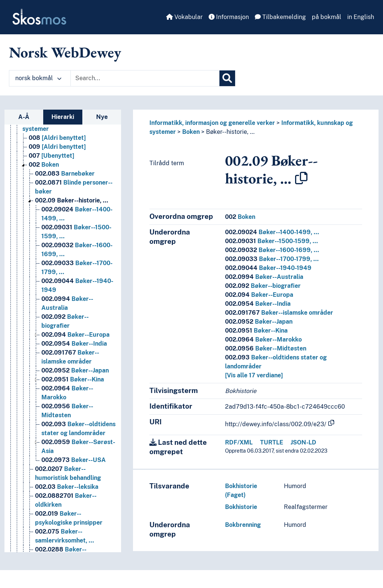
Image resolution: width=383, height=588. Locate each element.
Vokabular (184, 17)
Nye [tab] (102, 117)
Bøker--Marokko (263, 339)
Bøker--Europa (259, 295)
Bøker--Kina (256, 331)
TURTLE (272, 442)
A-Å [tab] (24, 117)
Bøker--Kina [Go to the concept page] (73, 379)
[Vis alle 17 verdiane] (254, 375)
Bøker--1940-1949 (268, 268)
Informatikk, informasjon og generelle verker (212, 123)
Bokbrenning (243, 525)
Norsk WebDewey (65, 52)
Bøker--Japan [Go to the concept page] (75, 370)
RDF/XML (239, 442)
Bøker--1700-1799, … (272, 259)
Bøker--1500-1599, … (271, 241)
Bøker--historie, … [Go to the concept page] (72, 200)
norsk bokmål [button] (38, 78)
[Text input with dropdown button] (145, 78)
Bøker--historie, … (230, 132)
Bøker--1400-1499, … (272, 232)
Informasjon (229, 17)
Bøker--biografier (263, 286)
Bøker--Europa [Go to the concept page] (75, 335)
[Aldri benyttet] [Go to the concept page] (57, 138)
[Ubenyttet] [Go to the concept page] (51, 156)
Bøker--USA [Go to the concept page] (74, 460)
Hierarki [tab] (63, 117)
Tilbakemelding (280, 17)
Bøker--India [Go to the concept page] (74, 344)
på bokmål (327, 17)
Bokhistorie (241, 507)
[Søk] (227, 78)
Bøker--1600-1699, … (272, 250)
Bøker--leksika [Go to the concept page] (67, 487)
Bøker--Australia (264, 277)
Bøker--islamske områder (279, 313)
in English (361, 17)
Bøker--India (258, 304)
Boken (191, 132)
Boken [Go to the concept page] (44, 165)
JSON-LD (303, 442)
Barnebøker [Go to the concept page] (65, 174)
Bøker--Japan (259, 322)
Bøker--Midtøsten (266, 348)
